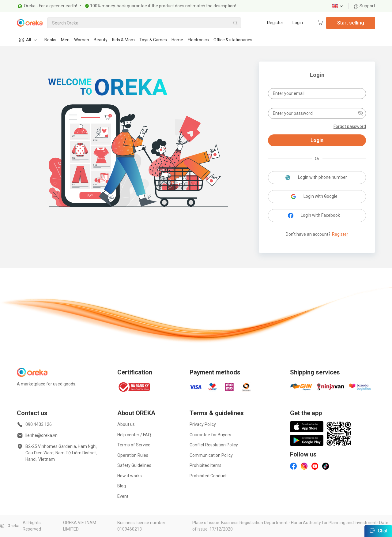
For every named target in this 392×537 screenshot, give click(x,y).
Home (177, 40)
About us (126, 424)
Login (298, 23)
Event (123, 496)
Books (50, 40)
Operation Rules (133, 455)
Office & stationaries (233, 40)
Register (275, 23)
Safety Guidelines (134, 465)
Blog (122, 486)
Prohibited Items (205, 465)
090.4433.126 (39, 424)
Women (82, 40)
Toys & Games (153, 40)
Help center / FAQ (134, 435)
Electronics (198, 40)
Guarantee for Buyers (210, 435)
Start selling (351, 23)
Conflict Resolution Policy (214, 445)
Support (364, 6)
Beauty (101, 40)
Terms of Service (134, 445)
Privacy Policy (203, 424)
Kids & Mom (123, 40)
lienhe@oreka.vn (41, 435)
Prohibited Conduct (208, 476)
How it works (130, 476)
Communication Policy (211, 455)
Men (65, 40)
